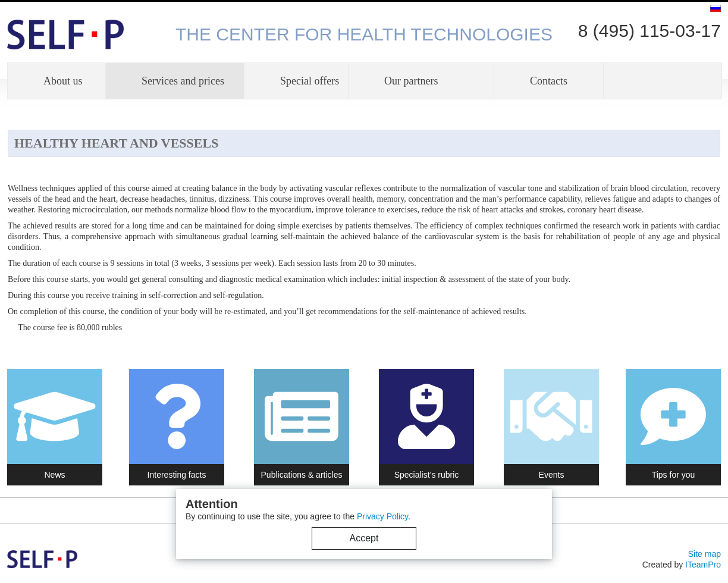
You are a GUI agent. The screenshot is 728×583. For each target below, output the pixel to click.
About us (63, 81)
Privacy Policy (382, 516)
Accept (364, 538)
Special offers (310, 81)
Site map (705, 554)
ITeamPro (703, 565)
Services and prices (183, 81)
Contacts (549, 81)
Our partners (411, 81)
